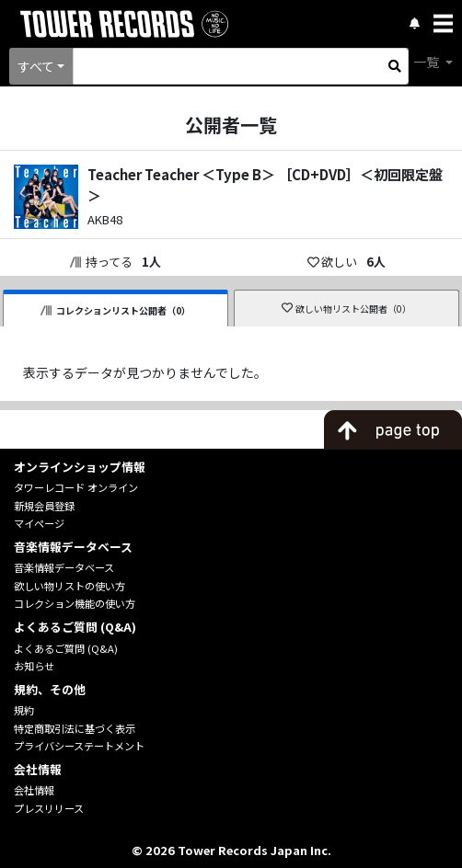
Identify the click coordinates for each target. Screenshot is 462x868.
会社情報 (34, 790)
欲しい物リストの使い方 (69, 586)
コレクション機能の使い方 (75, 603)
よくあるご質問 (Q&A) (66, 648)
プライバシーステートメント (79, 746)
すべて (36, 66)
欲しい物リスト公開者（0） (346, 308)
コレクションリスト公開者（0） (116, 310)
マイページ (39, 523)
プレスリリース (49, 808)
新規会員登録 (44, 506)
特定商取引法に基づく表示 (75, 728)
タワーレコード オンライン (76, 487)
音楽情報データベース (64, 567)
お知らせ (34, 666)
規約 (24, 710)
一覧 (427, 62)
